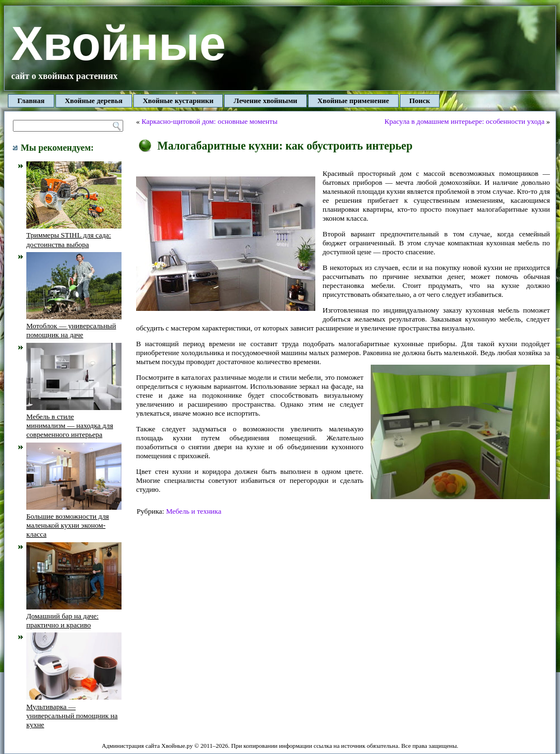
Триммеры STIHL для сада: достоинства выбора (74, 235)
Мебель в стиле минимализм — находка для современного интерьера (74, 421)
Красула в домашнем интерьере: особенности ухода (464, 121)
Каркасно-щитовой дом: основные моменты (210, 121)
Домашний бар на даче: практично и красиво (74, 616)
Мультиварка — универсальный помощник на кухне (74, 711)
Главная (31, 101)
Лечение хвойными (265, 101)
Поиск (420, 101)
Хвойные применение (353, 101)
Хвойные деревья (94, 101)
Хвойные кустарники (178, 101)
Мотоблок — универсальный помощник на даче (74, 326)
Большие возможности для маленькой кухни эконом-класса (74, 521)
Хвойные (118, 43)
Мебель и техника (193, 511)
